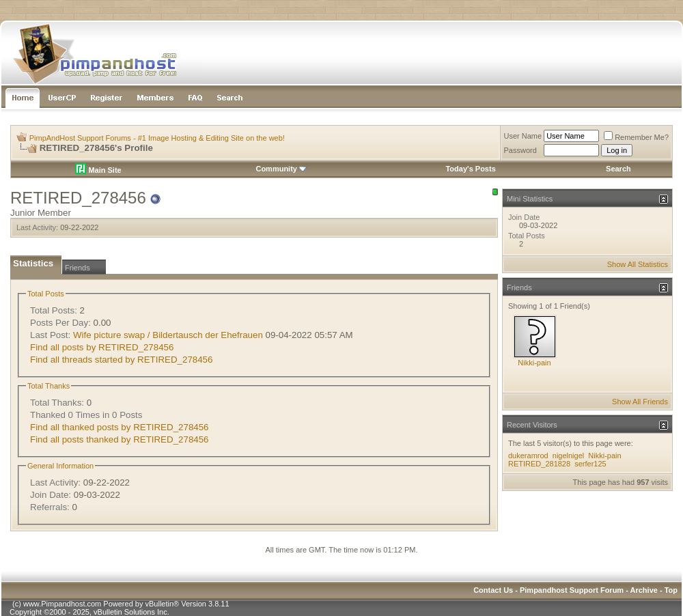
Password (520, 150)
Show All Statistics (638, 264)
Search (618, 169)
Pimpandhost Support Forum (572, 590)
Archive (644, 590)
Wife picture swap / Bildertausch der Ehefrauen (168, 335)
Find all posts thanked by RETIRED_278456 (120, 439)
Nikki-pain (534, 363)
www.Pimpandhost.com (62, 604)
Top (671, 590)
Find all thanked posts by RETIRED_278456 (120, 427)
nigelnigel (568, 456)
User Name (523, 136)
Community (281, 169)
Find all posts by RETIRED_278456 (102, 347)
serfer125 (590, 464)
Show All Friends (640, 402)
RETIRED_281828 (539, 464)
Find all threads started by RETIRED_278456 (121, 360)
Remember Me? (636, 137)
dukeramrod (528, 456)
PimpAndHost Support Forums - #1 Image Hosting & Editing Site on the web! (157, 138)
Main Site (98, 170)
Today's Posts (470, 169)
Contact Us (493, 590)
